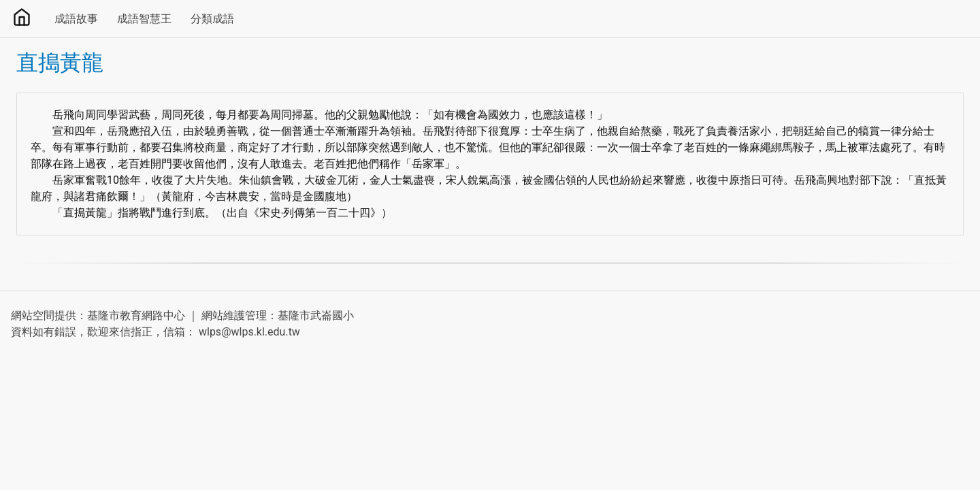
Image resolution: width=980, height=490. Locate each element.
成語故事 (76, 19)
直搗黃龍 (60, 63)
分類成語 (212, 19)
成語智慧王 (144, 19)
